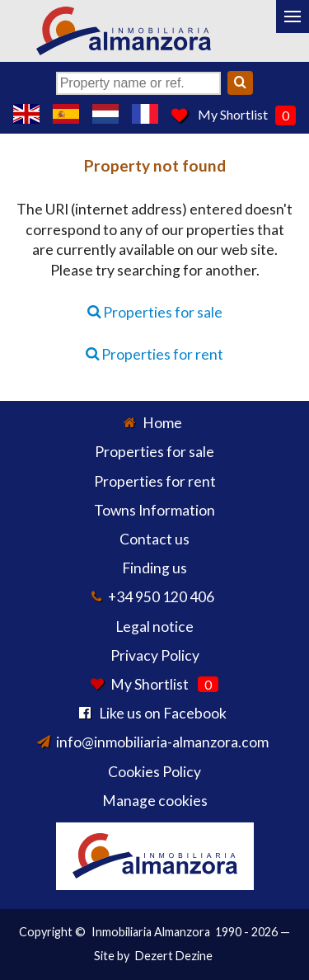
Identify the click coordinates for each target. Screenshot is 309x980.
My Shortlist (233, 114)
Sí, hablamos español (66, 114)
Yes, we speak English (26, 114)
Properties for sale (155, 312)
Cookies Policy (154, 772)
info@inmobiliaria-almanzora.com (162, 742)
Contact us (154, 539)
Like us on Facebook (163, 713)
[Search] (240, 83)
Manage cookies (155, 801)
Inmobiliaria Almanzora (151, 932)
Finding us (154, 568)
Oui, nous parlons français (145, 114)
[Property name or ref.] (138, 83)
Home (162, 423)
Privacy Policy (155, 655)
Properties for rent (154, 354)
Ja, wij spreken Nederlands (105, 114)
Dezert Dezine (174, 956)
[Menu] (293, 16)
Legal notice (154, 627)
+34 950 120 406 (161, 597)
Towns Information (154, 510)
